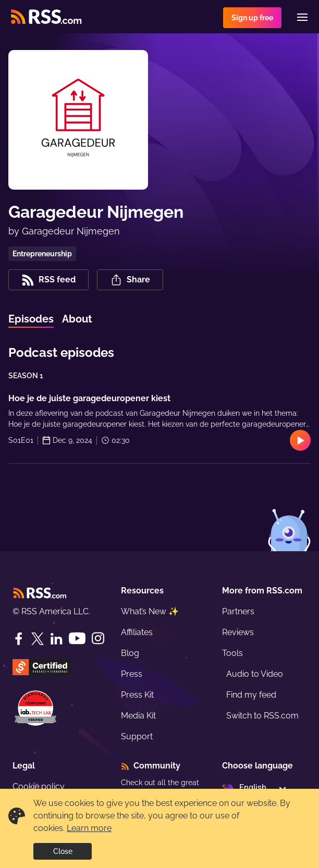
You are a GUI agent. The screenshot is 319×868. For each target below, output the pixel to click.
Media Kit (138, 716)
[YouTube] (77, 638)
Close (63, 851)
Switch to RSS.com (262, 716)
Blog (130, 653)
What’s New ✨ (150, 611)
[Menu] (302, 17)
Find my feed (251, 695)
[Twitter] (38, 639)
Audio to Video (255, 674)
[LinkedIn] (56, 639)
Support (137, 736)
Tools (232, 653)
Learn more (89, 828)
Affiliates (137, 632)
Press (132, 674)
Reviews (238, 632)
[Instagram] (98, 638)
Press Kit (137, 695)
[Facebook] (19, 639)
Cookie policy (39, 786)
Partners (238, 611)
